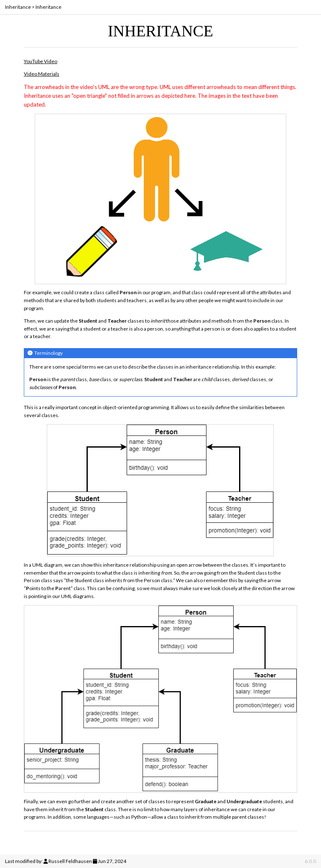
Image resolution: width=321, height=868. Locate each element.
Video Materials (42, 74)
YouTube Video (41, 61)
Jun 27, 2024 (112, 861)
